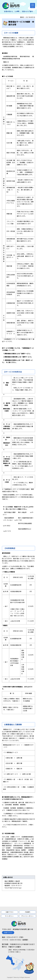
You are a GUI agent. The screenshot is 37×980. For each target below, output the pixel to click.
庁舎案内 (28, 912)
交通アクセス (9, 912)
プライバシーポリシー (28, 916)
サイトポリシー (10, 916)
